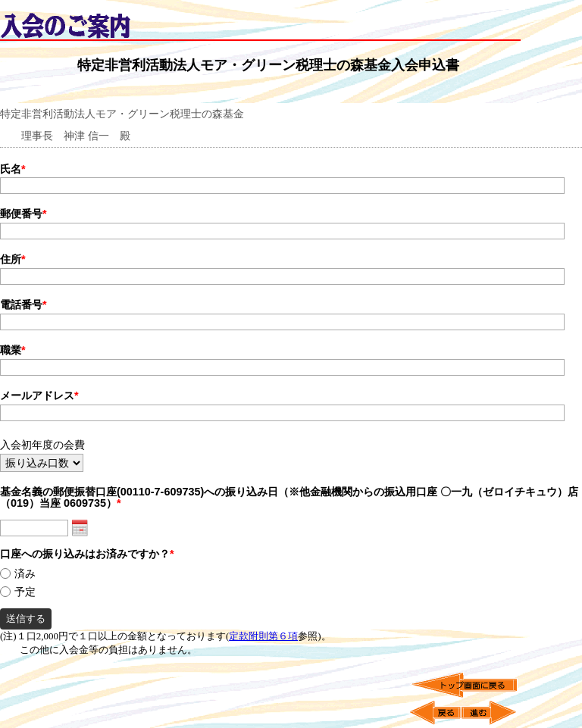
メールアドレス (39, 395)
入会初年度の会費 (42, 445)
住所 (13, 259)
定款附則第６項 (263, 636)
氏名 (13, 169)
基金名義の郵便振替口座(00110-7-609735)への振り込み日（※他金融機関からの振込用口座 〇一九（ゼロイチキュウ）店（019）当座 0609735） (289, 498)
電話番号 (23, 305)
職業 (13, 350)
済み (25, 574)
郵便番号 (23, 214)
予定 (25, 592)
